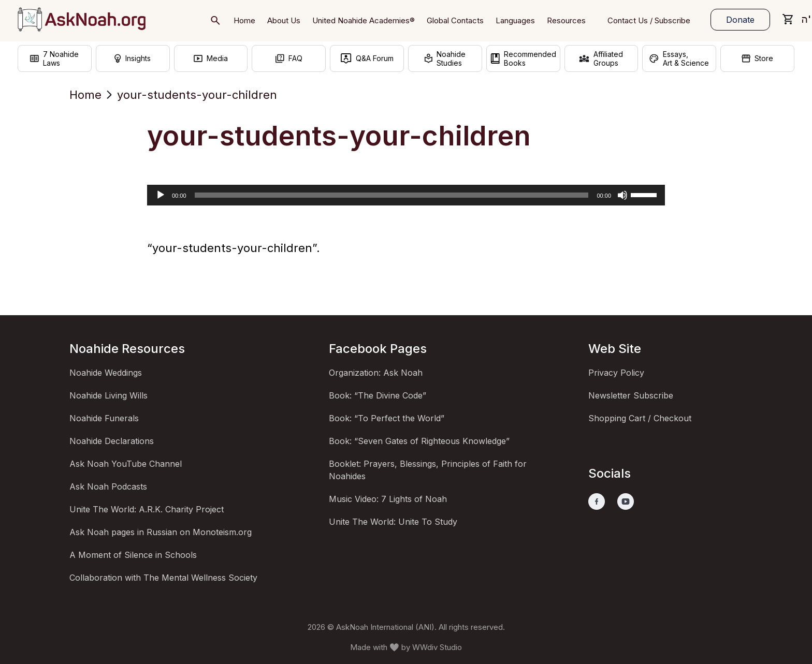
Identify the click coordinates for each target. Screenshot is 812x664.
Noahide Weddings (106, 373)
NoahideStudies (445, 58)
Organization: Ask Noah (376, 373)
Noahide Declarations (112, 441)
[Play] (161, 195)
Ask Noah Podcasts (108, 486)
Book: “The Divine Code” (378, 395)
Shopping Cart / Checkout (640, 418)
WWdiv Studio (437, 647)
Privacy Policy (616, 373)
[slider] (392, 195)
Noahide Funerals (104, 418)
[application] (406, 195)
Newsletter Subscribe (631, 395)
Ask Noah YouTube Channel (126, 464)
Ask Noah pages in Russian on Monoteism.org (161, 532)
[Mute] (622, 195)
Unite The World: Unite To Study (393, 522)
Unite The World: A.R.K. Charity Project (147, 509)
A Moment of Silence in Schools (133, 555)
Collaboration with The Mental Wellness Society (163, 578)
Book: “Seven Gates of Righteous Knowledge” (419, 441)
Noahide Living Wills (108, 395)
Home (85, 95)
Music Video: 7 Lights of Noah (388, 499)
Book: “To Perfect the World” (387, 418)
